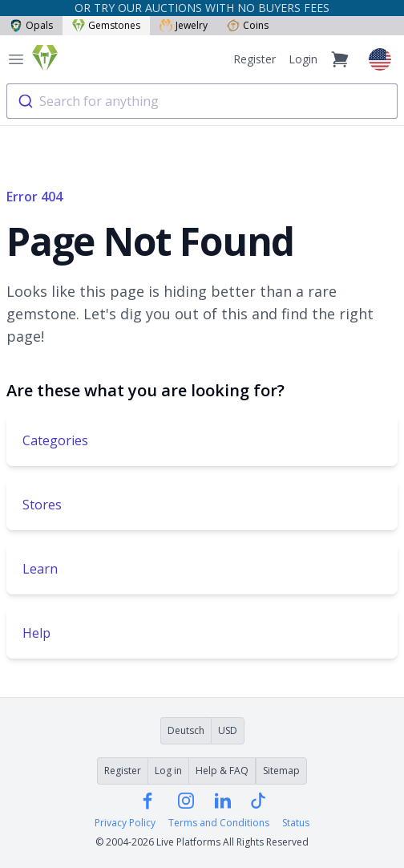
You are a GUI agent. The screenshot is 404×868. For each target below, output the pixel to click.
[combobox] (202, 101)
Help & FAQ (222, 771)
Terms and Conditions (219, 823)
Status (296, 823)
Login (303, 59)
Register (255, 59)
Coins (248, 25)
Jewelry (184, 25)
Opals (31, 25)
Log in (168, 771)
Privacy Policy (125, 823)
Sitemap (281, 771)
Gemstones (106, 25)
